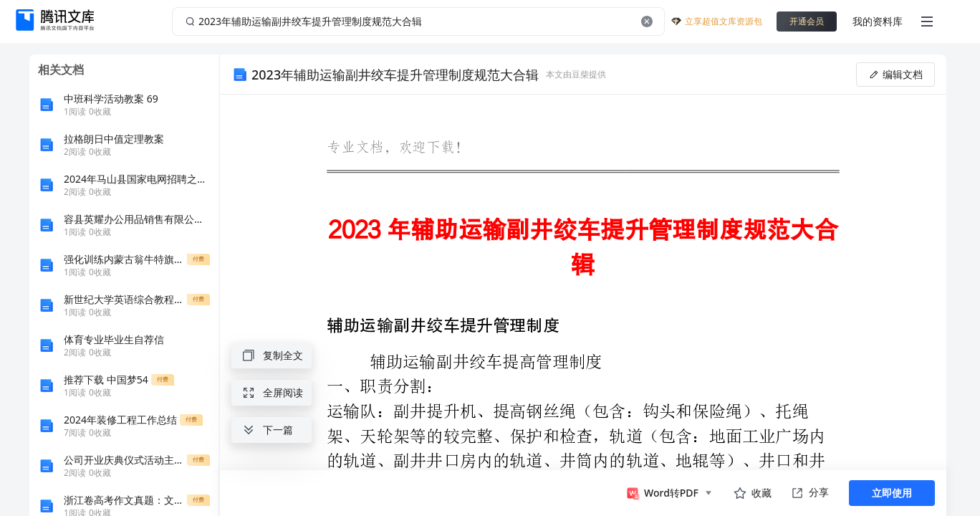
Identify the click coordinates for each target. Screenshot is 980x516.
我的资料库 (878, 21)
